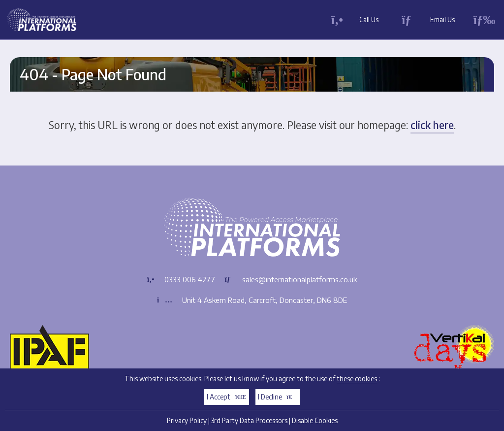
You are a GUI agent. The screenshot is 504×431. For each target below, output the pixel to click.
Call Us (369, 19)
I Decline (278, 397)
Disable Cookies (315, 420)
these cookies (357, 379)
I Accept (227, 397)
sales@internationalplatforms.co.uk (299, 279)
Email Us (442, 19)
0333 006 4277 (190, 279)
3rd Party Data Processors (249, 420)
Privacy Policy (187, 420)
